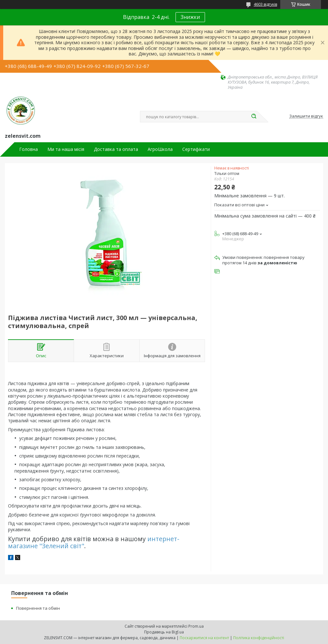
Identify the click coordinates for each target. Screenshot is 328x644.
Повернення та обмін (38, 608)
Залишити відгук (306, 116)
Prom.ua (196, 626)
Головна (29, 149)
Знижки (190, 17)
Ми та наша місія (66, 149)
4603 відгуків (265, 4)
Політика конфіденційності (259, 638)
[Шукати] (254, 117)
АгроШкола (160, 149)
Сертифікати (196, 149)
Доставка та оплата (116, 149)
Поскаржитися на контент (204, 638)
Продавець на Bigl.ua (164, 632)
